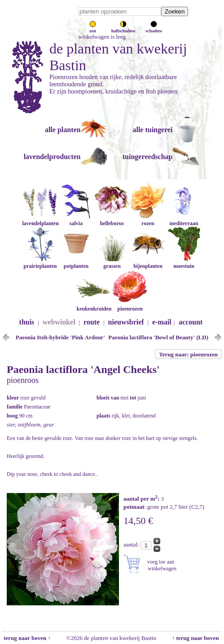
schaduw (154, 28)
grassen (112, 263)
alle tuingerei (152, 130)
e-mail (162, 322)
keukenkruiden (94, 305)
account (191, 322)
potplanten (76, 263)
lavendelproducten (52, 157)
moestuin (184, 263)
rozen (148, 220)
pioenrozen (130, 305)
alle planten (63, 130)
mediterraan (184, 220)
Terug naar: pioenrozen (188, 354)
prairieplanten (40, 263)
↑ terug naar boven (197, 638)
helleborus (112, 220)
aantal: (132, 544)
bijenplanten (148, 263)
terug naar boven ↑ (26, 638)
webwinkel (59, 322)
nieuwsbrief (126, 322)
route (92, 322)
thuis (27, 322)
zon (93, 28)
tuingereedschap (148, 157)
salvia (76, 220)
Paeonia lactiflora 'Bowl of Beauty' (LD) (158, 337)
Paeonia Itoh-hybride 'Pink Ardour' (60, 337)
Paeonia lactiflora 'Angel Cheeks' (83, 369)
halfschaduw (123, 28)
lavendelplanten (40, 220)
